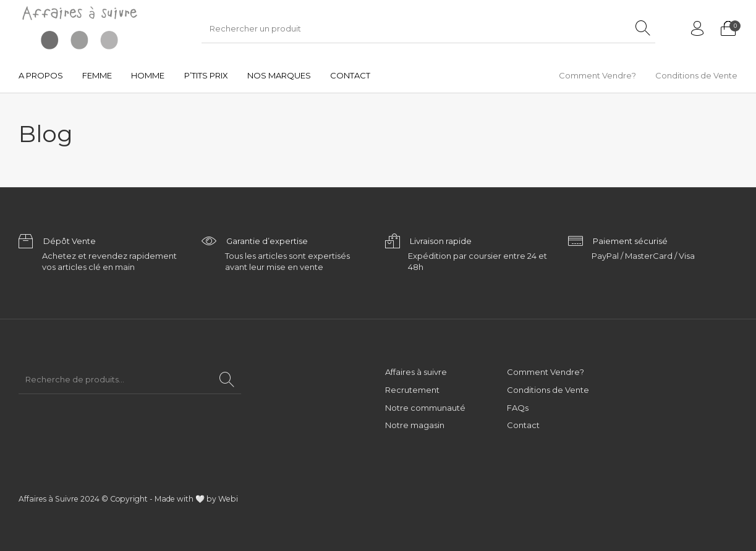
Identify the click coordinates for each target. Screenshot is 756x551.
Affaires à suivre (416, 372)
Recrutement (412, 390)
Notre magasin (415, 425)
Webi (228, 499)
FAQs (518, 408)
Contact (523, 425)
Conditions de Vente (548, 390)
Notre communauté (425, 408)
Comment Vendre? (546, 372)
